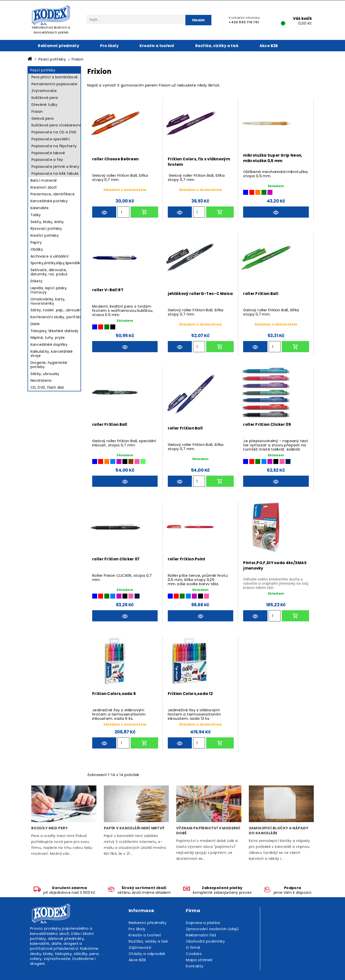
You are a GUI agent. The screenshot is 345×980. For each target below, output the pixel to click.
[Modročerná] (288, 461)
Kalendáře (40, 208)
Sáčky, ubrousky (45, 374)
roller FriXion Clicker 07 (116, 559)
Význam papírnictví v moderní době (208, 831)
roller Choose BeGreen (115, 159)
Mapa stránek (199, 960)
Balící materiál (44, 180)
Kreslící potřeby (45, 235)
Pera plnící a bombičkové (55, 77)
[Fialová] (270, 192)
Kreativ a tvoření (157, 46)
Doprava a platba (203, 923)
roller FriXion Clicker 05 (267, 424)
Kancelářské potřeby (49, 201)
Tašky (36, 215)
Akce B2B (269, 46)
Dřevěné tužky (44, 105)
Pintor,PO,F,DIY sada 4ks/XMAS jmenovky (275, 565)
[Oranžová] (258, 192)
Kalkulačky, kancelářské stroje (52, 354)
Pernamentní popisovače (55, 84)
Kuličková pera (45, 98)
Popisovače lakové (48, 153)
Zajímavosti (140, 947)
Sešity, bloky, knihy (47, 222)
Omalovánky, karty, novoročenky (48, 301)
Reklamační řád (201, 935)
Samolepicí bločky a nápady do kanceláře (279, 831)
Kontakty (195, 966)
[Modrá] (246, 192)
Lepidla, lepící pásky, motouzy (49, 290)
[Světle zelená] (143, 461)
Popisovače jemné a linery (55, 167)
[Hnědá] (131, 461)
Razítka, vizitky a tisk (217, 46)
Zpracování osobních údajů (212, 929)
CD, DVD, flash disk (47, 387)
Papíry (36, 242)
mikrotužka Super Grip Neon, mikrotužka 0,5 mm (273, 158)
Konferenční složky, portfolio (56, 317)
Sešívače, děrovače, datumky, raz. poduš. (49, 272)
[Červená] (252, 192)
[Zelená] (264, 192)
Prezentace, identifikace (53, 194)
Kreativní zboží (44, 187)
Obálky (37, 249)
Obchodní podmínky (205, 941)
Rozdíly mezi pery (50, 828)
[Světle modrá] (113, 461)
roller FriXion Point (187, 559)
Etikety (37, 281)
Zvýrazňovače (44, 91)
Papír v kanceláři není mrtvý (134, 828)
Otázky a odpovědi (147, 954)
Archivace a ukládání (50, 256)
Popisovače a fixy (47, 160)
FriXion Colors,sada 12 (190, 694)
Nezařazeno (41, 380)
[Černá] (113, 327)
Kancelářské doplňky (49, 345)
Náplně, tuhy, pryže (48, 338)
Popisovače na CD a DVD (54, 132)
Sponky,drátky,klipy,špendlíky (57, 263)
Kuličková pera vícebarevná (57, 125)
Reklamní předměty (58, 46)
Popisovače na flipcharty (54, 146)
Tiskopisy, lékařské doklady (55, 331)
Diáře (35, 324)
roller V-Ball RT (108, 290)
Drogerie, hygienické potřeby (49, 365)
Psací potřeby (43, 70)
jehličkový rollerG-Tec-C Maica (200, 294)
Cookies (194, 954)
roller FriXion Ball (261, 294)
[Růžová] (137, 461)
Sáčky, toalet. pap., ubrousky (56, 310)
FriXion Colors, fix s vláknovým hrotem (199, 162)
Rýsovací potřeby (46, 229)
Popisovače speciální (51, 139)
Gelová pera (43, 118)
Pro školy (109, 46)
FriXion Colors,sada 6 (114, 694)
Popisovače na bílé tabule (55, 173)
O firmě (193, 947)
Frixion (37, 112)
